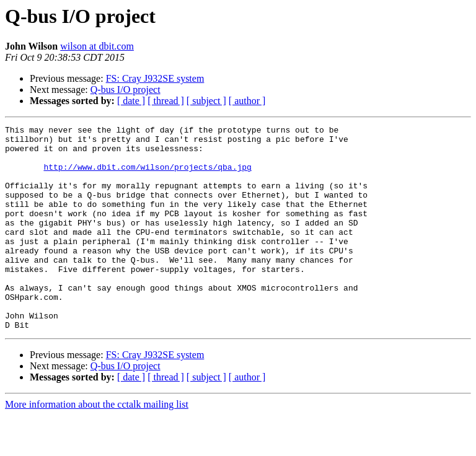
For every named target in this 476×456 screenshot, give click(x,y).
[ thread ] (166, 101)
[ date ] (131, 101)
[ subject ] (206, 101)
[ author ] (247, 101)
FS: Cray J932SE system (155, 78)
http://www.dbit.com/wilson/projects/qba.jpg (147, 176)
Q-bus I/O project (126, 90)
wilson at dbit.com (97, 46)
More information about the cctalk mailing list (97, 445)
